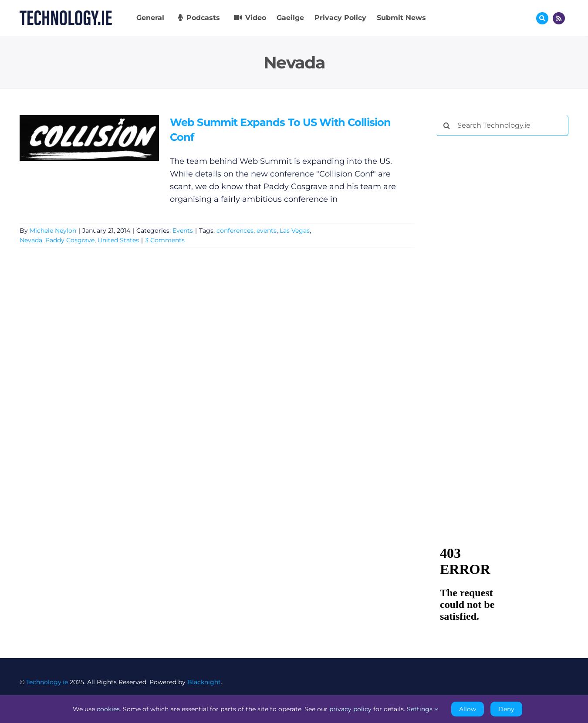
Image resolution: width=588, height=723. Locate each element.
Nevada (31, 240)
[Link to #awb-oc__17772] (542, 18)
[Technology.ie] (66, 14)
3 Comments (165, 240)
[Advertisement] (502, 275)
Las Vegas (295, 231)
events (267, 231)
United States (118, 240)
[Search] (447, 126)
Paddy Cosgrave (70, 240)
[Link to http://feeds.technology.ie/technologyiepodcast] (559, 18)
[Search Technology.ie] (502, 126)
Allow (468, 709)
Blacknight (204, 682)
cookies (108, 709)
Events (183, 231)
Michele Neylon (53, 231)
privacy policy (350, 709)
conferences (235, 231)
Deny (506, 709)
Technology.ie (47, 682)
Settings (422, 709)
